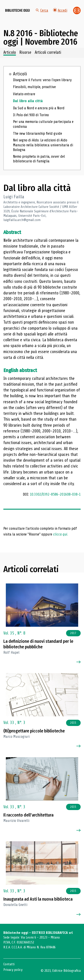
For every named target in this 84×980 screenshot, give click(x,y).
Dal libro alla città (28, 101)
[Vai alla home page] (17, 10)
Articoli (20, 74)
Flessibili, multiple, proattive (34, 87)
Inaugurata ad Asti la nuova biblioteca (38, 899)
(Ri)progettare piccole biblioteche (34, 731)
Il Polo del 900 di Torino (31, 115)
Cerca (42, 10)
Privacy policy (13, 970)
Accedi (60, 10)
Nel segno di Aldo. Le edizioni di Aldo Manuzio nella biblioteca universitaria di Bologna (43, 145)
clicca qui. (61, 534)
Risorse (25, 53)
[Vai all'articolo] (42, 605)
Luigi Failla (14, 197)
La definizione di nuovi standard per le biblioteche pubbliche (38, 644)
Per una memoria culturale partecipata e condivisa (43, 124)
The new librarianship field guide (38, 133)
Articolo (10, 53)
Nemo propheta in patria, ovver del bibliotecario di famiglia (39, 159)
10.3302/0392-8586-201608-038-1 (55, 494)
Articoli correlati (48, 53)
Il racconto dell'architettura (28, 815)
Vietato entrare (24, 94)
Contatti (9, 964)
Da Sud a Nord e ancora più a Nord (39, 108)
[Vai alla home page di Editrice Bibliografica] (77, 10)
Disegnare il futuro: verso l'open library (42, 80)
